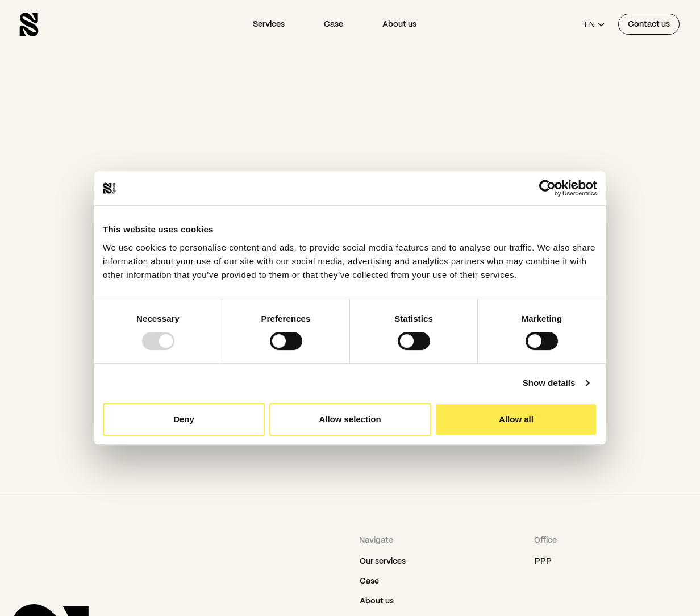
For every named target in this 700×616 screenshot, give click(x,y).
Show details (549, 383)
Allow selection (350, 419)
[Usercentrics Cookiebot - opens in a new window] (547, 188)
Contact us (649, 24)
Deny (184, 419)
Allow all (516, 419)
